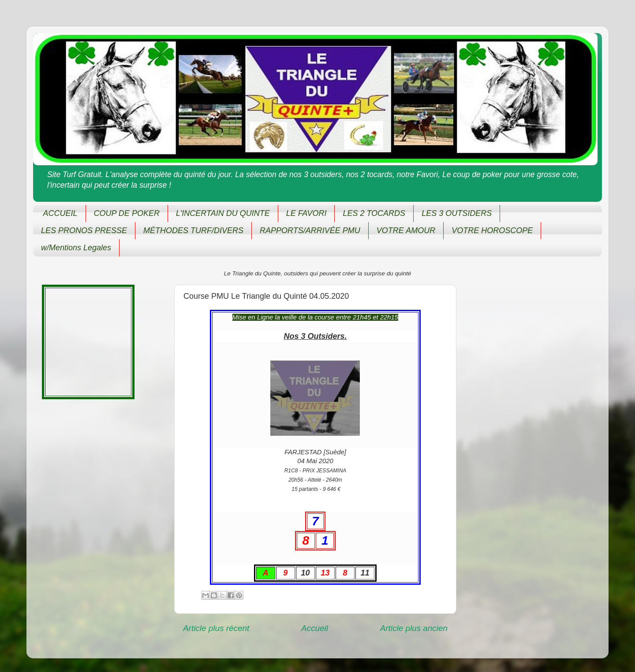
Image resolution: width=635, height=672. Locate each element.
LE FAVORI (306, 213)
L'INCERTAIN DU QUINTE (223, 213)
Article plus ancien (414, 628)
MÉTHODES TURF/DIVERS (193, 230)
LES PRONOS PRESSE (84, 230)
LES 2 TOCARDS (374, 213)
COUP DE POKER (127, 213)
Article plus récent (216, 628)
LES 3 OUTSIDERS (457, 213)
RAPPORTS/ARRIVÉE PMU (310, 230)
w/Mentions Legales (76, 248)
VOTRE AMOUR (406, 230)
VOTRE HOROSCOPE (492, 230)
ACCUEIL (60, 213)
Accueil (315, 628)
